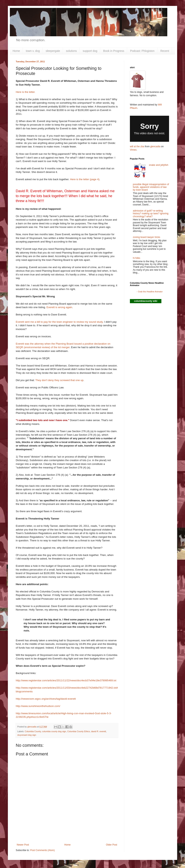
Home (16, 51)
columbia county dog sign (54, 731)
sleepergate (53, 51)
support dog (90, 51)
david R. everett (99, 731)
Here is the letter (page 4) (84, 179)
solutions (71, 51)
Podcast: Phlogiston (142, 51)
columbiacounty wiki (146, 301)
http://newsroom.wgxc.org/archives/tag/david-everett (46, 699)
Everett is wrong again (59, 307)
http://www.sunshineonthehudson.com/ (38, 706)
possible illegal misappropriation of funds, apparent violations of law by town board (151, 187)
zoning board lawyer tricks (147, 237)
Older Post (111, 845)
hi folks (136, 258)
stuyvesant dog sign (27, 735)
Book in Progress (114, 51)
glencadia (155, 146)
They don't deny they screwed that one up (59, 380)
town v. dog (33, 51)
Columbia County (33, 731)
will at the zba (137, 146)
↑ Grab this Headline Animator (150, 292)
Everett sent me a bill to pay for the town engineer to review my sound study (59, 322)
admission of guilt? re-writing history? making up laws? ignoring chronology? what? (151, 214)
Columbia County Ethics (79, 731)
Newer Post (23, 845)
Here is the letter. (26, 92)
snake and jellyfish (159, 165)
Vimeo (133, 150)
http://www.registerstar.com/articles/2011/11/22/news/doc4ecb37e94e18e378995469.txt (66, 680)
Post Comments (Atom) (42, 850)
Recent (165, 51)
